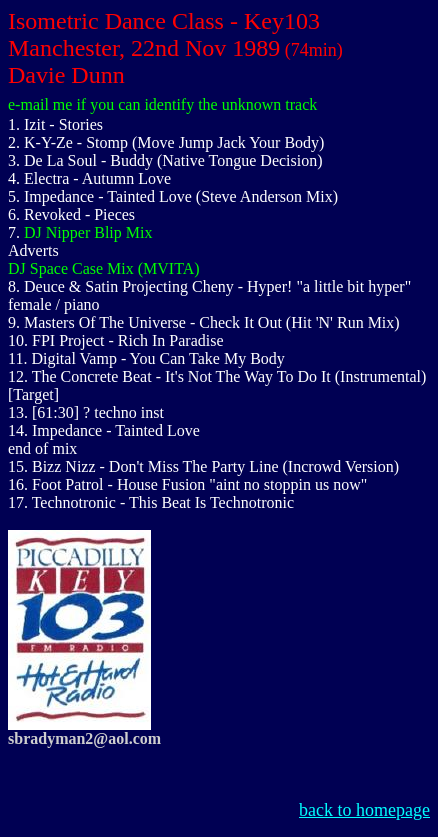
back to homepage (364, 810)
